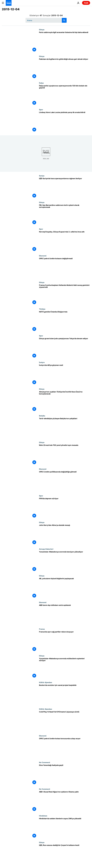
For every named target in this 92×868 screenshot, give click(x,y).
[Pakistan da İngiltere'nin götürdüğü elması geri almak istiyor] (65, 69)
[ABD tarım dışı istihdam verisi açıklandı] (65, 615)
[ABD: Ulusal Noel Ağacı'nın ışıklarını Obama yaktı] (65, 801)
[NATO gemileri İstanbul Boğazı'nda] (65, 321)
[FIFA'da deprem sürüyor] (65, 508)
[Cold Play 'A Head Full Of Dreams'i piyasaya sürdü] (65, 721)
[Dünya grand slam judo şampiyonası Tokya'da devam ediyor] (65, 348)
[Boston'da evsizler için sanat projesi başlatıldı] (65, 695)
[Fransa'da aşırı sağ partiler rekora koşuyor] (65, 641)
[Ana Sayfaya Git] (9, 3)
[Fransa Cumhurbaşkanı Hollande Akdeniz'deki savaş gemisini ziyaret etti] (65, 295)
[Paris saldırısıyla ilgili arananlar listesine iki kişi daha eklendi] (65, 42)
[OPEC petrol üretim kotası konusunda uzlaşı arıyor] (65, 748)
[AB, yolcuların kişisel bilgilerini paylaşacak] (65, 588)
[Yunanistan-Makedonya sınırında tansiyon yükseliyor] (65, 561)
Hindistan (43, 816)
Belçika (42, 416)
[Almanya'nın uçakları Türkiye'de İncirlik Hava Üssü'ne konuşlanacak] (65, 401)
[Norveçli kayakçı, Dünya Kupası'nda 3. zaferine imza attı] (65, 241)
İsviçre (42, 362)
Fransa (42, 629)
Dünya (42, 29)
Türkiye (42, 309)
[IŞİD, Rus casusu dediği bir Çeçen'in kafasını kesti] (65, 855)
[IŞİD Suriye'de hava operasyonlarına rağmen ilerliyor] (65, 188)
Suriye (42, 176)
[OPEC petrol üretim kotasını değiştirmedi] (65, 268)
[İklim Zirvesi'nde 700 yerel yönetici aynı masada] (65, 455)
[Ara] (46, 20)
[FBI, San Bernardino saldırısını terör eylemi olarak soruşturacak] (65, 215)
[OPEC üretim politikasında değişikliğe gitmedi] (65, 481)
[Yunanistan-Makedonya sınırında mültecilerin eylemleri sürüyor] (65, 668)
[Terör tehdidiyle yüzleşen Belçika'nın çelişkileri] (65, 428)
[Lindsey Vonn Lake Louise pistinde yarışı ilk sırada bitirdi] (65, 122)
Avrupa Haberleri (46, 549)
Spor (41, 110)
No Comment (45, 762)
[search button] (64, 20)
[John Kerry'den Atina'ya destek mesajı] (65, 535)
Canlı (86, 3)
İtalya (41, 83)
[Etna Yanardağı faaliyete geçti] (65, 775)
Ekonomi (43, 256)
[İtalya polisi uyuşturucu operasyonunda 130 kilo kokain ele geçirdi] (65, 95)
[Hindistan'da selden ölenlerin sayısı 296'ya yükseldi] (65, 828)
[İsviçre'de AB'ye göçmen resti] (65, 375)
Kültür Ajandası (46, 682)
